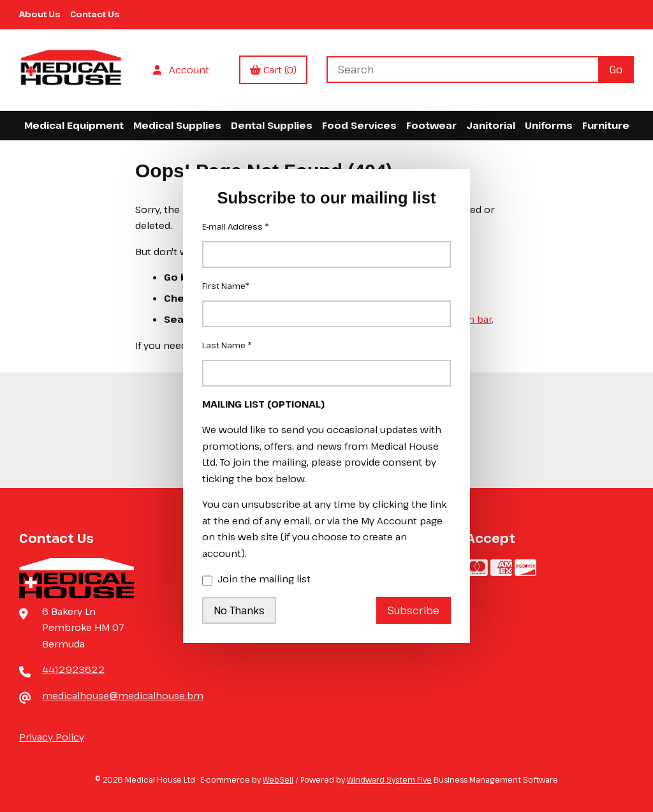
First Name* (226, 286)
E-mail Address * (236, 226)
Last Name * (227, 345)
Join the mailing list (256, 580)
